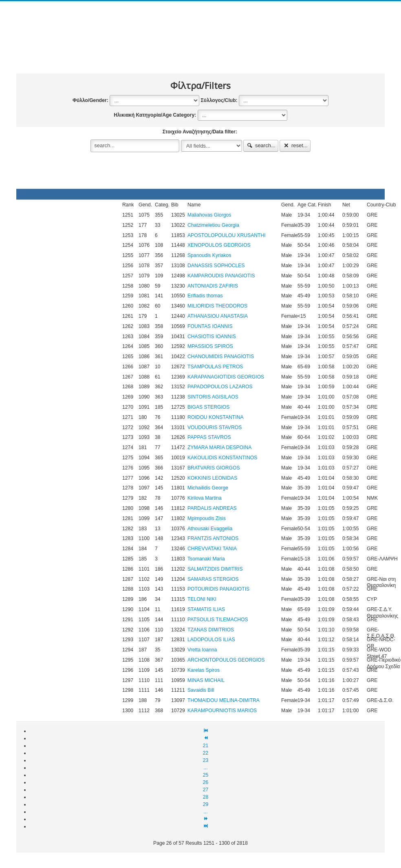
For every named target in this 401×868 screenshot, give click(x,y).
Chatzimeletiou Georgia (213, 225)
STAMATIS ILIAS (206, 609)
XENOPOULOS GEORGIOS (219, 245)
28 (206, 797)
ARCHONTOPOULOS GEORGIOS (226, 660)
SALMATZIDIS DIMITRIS (215, 569)
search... (261, 145)
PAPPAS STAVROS (209, 437)
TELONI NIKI (202, 599)
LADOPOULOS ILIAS (211, 640)
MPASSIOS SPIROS (210, 346)
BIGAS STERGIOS (208, 407)
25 (206, 775)
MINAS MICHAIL (206, 680)
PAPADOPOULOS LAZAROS (220, 387)
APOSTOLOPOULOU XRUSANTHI (227, 235)
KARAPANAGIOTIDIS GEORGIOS (226, 377)
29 (206, 804)
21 (206, 746)
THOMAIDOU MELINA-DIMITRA (224, 700)
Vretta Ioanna (202, 650)
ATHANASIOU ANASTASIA (218, 316)
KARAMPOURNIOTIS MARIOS (222, 711)
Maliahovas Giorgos (209, 215)
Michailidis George (208, 488)
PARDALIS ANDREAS (212, 508)
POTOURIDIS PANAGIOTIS (218, 589)
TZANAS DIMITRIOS (211, 630)
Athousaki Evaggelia (210, 529)
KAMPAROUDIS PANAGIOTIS (221, 276)
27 (206, 790)
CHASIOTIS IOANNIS (212, 337)
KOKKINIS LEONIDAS (212, 478)
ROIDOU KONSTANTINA (216, 417)
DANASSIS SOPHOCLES (216, 266)
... (205, 768)
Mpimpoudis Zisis (207, 518)
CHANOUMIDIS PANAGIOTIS (221, 356)
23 (206, 760)
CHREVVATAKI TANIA (212, 549)
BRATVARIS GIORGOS (214, 468)
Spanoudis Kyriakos (209, 255)
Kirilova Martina (205, 498)
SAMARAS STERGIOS (213, 579)
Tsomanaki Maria (206, 559)
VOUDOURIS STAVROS (215, 427)
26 (206, 782)
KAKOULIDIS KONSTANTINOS (222, 458)
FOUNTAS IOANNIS (210, 326)
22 (206, 753)
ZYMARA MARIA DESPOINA (219, 447)
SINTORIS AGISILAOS (213, 397)
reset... (295, 145)
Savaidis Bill (201, 690)
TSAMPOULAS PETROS (215, 367)
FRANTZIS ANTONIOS (213, 538)
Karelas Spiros (204, 670)
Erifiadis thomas (205, 296)
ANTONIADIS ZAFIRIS (213, 286)
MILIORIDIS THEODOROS (217, 306)
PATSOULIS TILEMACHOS (218, 620)
